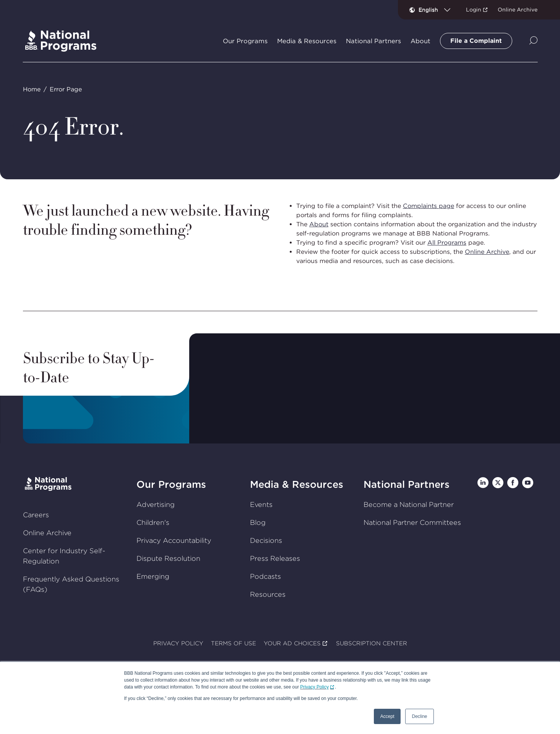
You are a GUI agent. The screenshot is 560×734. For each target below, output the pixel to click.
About (319, 224)
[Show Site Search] (533, 41)
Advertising (155, 504)
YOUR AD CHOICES (292, 643)
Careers (36, 515)
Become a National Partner (409, 504)
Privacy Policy (314, 687)
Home (31, 89)
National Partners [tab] (373, 41)
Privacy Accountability (174, 540)
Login (474, 10)
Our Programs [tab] (245, 41)
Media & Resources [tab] (307, 41)
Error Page (65, 89)
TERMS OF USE (234, 643)
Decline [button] (419, 716)
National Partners (407, 484)
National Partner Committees (412, 522)
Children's (153, 522)
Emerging (153, 576)
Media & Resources (297, 484)
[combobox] (437, 10)
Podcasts (265, 576)
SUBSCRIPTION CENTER (371, 643)
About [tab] (420, 41)
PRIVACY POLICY (178, 643)
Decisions (266, 540)
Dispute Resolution (168, 558)
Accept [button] (387, 716)
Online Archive (518, 10)
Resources (268, 594)
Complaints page (429, 206)
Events (261, 504)
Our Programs (171, 484)
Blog (258, 522)
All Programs (447, 243)
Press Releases (275, 558)
